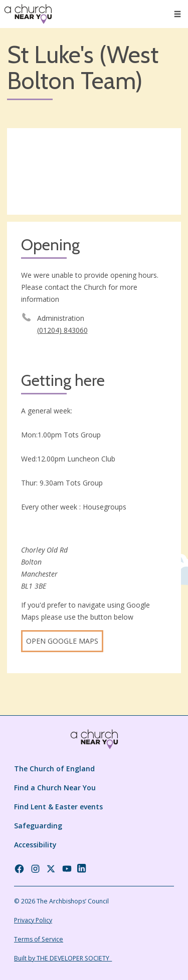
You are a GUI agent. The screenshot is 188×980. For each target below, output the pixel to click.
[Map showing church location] (94, 172)
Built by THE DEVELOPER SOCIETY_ (63, 958)
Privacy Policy (33, 920)
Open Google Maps (62, 641)
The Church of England (54, 769)
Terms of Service (39, 939)
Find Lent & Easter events (58, 807)
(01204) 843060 (62, 330)
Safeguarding (38, 826)
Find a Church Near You (55, 788)
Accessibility (35, 845)
